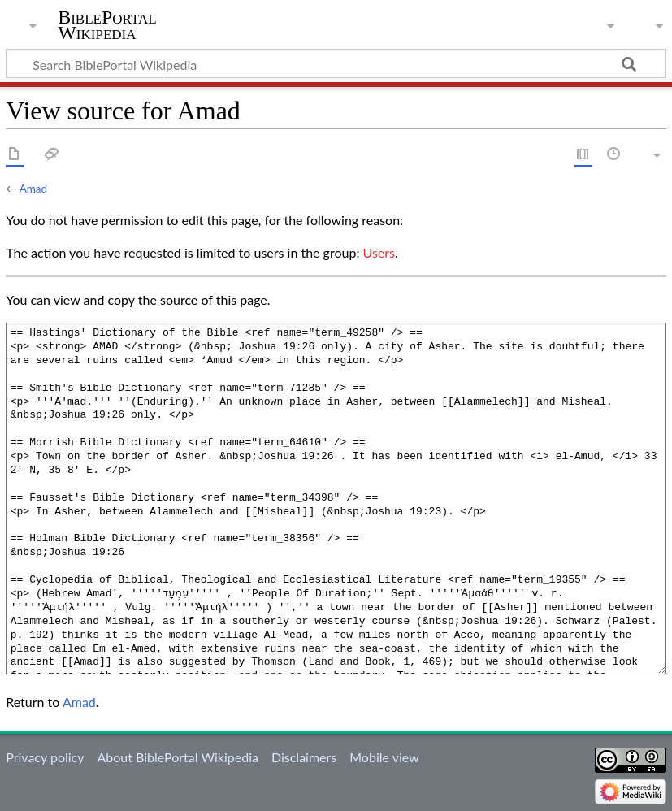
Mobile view (384, 757)
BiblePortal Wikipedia (107, 25)
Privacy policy (45, 757)
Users (379, 252)
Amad (33, 189)
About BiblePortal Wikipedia (177, 757)
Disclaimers (304, 757)
